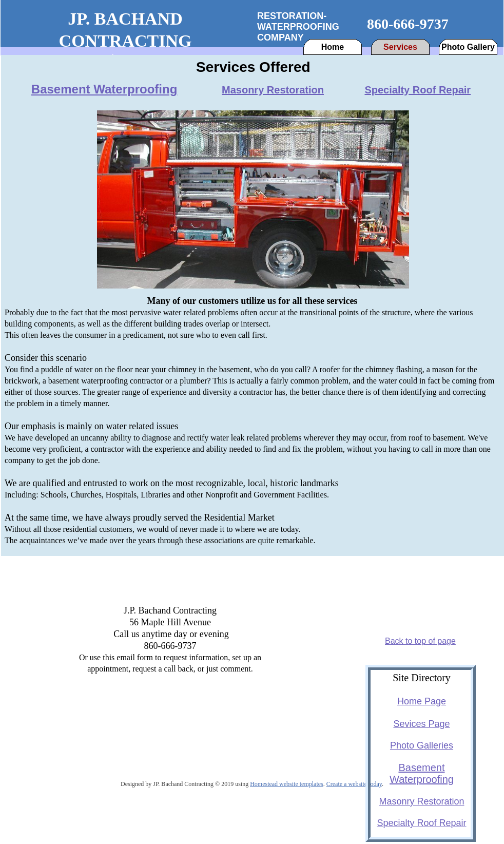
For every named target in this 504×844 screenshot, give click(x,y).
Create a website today (354, 784)
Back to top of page (420, 641)
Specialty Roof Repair (418, 90)
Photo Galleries (422, 745)
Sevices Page (421, 724)
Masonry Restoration (273, 90)
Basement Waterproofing (104, 89)
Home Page (422, 701)
